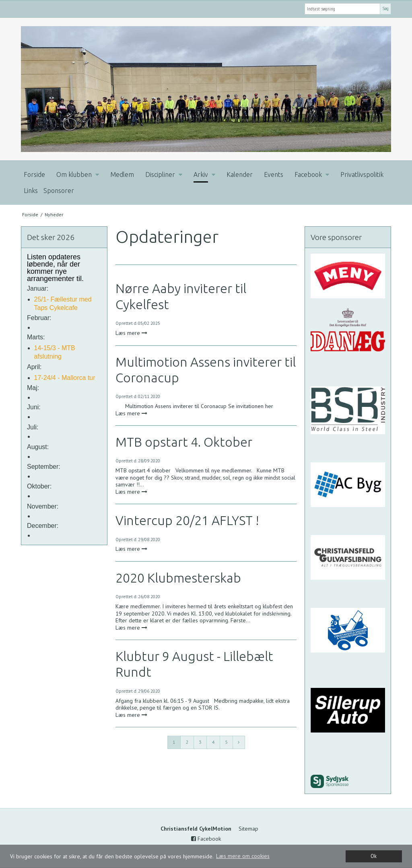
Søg (385, 8)
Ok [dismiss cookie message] (374, 856)
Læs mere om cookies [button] (243, 856)
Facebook (206, 839)
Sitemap (248, 829)
